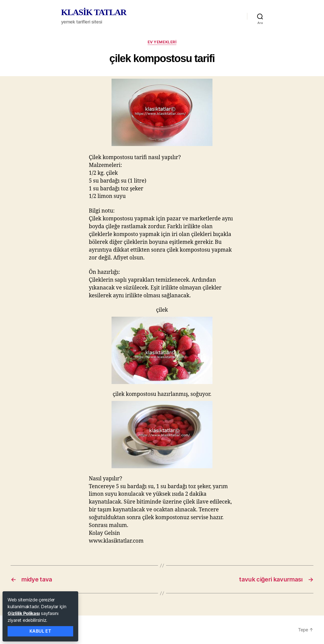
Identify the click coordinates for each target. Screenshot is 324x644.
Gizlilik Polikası (24, 613)
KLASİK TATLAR (94, 12)
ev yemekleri (162, 42)
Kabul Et (40, 631)
